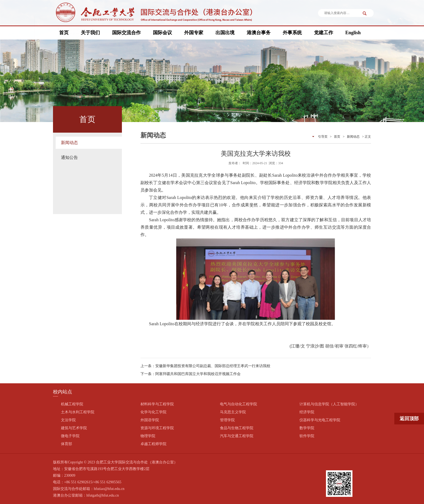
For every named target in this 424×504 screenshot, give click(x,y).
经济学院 (307, 412)
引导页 (323, 137)
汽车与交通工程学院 (237, 436)
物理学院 (148, 436)
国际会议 (162, 33)
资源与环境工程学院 (157, 428)
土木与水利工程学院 (78, 412)
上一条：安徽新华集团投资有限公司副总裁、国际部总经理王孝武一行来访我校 (205, 366)
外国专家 (194, 33)
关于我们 (90, 33)
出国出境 (225, 33)
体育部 (67, 444)
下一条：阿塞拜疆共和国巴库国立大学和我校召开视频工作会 (191, 374)
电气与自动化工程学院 (238, 404)
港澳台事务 (259, 33)
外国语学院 (150, 420)
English (353, 33)
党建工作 (324, 33)
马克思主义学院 (233, 412)
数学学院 (307, 428)
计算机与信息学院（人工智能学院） (329, 404)
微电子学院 (70, 436)
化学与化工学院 (153, 412)
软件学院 (307, 436)
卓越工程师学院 (153, 444)
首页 (64, 33)
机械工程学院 (72, 404)
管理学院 (227, 420)
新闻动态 (69, 143)
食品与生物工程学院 (237, 428)
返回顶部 (409, 419)
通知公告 (69, 157)
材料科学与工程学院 (157, 404)
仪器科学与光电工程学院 (320, 420)
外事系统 (292, 33)
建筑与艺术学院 (74, 428)
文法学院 (68, 420)
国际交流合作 (126, 33)
